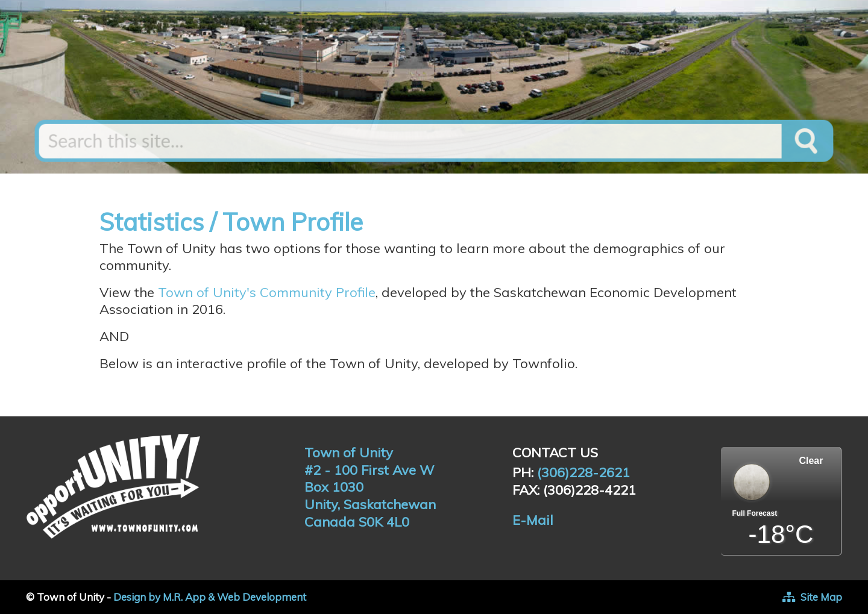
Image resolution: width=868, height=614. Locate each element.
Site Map (821, 597)
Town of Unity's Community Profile (267, 292)
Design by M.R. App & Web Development (210, 597)
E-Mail (533, 520)
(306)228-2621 (583, 472)
